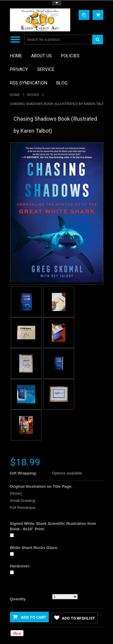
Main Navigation (15, 40)
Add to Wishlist (75, 618)
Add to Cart (29, 617)
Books (33, 95)
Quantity (18, 599)
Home (15, 95)
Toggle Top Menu (57, 3)
